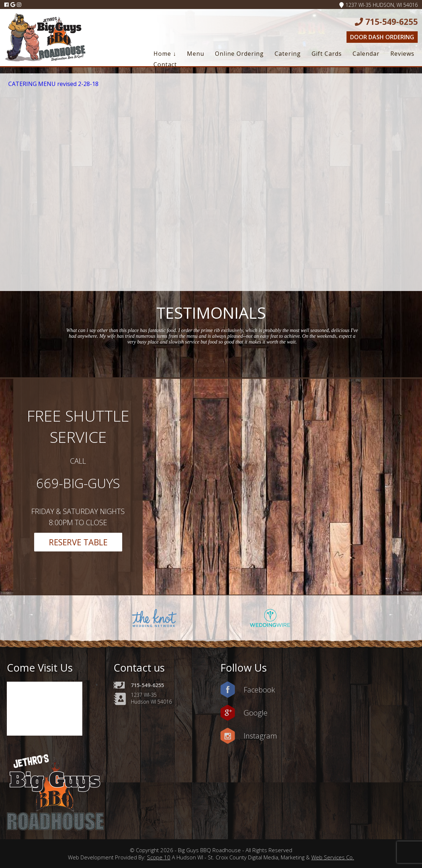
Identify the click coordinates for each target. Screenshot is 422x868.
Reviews (402, 54)
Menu (196, 54)
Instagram (260, 736)
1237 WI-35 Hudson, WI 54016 (379, 5)
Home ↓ (165, 54)
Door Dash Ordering (382, 37)
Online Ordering (239, 54)
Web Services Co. (333, 857)
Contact (165, 64)
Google (256, 713)
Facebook (259, 690)
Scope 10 (159, 857)
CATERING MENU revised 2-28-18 (53, 84)
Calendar (366, 54)
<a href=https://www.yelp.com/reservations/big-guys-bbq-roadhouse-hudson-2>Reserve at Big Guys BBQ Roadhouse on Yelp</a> (369, 183)
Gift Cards (327, 54)
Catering (288, 54)
